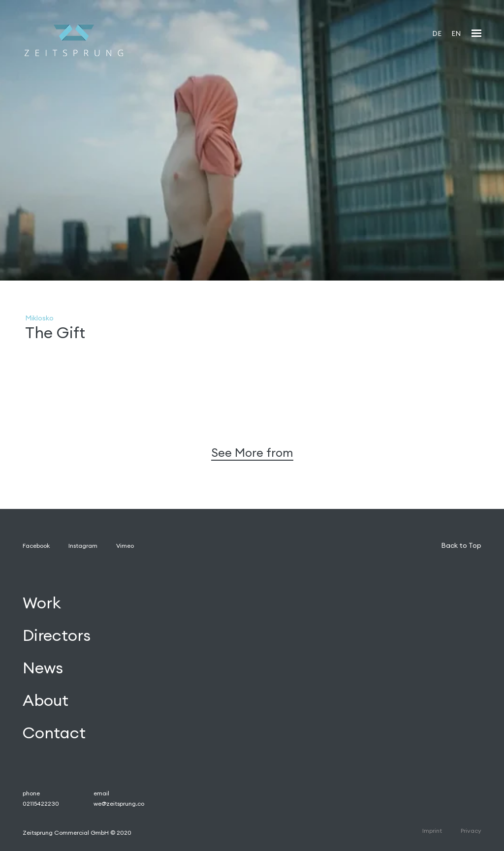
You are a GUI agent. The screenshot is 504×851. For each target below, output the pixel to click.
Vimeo (125, 546)
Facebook (36, 546)
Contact (54, 733)
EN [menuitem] (456, 33)
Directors (57, 636)
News (43, 668)
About (46, 700)
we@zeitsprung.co (119, 804)
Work (42, 603)
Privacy (471, 831)
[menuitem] (437, 33)
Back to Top (461, 545)
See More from (252, 453)
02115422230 (41, 804)
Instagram (83, 546)
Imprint (432, 831)
